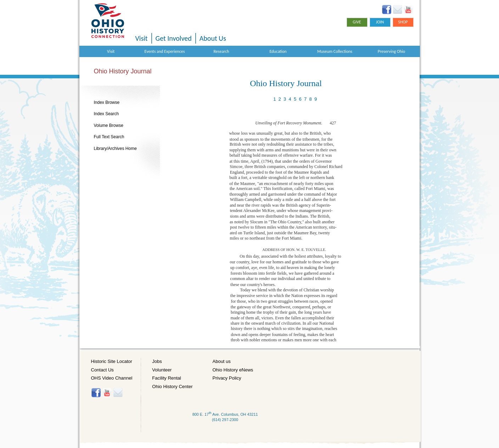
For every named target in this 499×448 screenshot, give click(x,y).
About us (222, 361)
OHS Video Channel (112, 378)
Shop (403, 22)
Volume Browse (109, 125)
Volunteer (162, 370)
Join (380, 22)
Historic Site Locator (112, 361)
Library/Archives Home (115, 149)
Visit (142, 38)
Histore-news (118, 393)
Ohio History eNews (233, 370)
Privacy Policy (227, 378)
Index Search (106, 114)
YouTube (408, 10)
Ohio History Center (172, 387)
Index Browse (107, 102)
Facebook (387, 10)
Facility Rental (167, 378)
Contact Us (102, 370)
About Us (213, 38)
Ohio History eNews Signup (397, 10)
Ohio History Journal (123, 71)
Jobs (157, 361)
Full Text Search (109, 137)
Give (357, 22)
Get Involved (174, 38)
